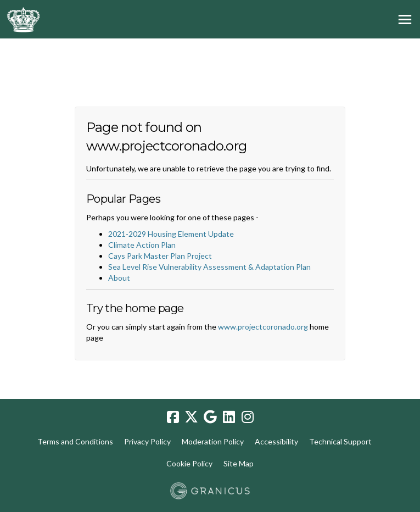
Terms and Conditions (75, 441)
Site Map (239, 463)
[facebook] (173, 417)
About (119, 278)
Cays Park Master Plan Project (160, 256)
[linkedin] (229, 417)
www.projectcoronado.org (263, 327)
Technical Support (340, 441)
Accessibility (276, 441)
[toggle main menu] (405, 20)
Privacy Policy (147, 441)
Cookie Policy (189, 463)
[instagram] (248, 417)
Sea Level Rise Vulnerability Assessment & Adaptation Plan (209, 267)
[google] (210, 417)
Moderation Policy (213, 441)
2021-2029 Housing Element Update (171, 234)
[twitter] (192, 417)
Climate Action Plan (142, 245)
